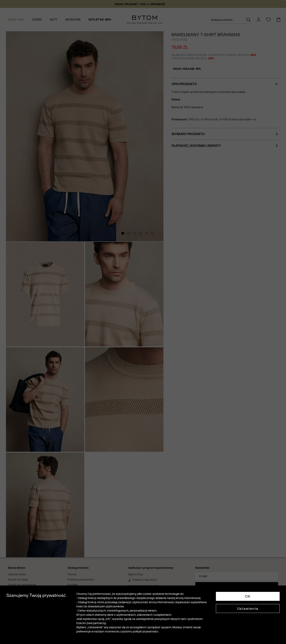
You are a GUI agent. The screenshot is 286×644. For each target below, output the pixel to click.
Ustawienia (248, 608)
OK (248, 596)
